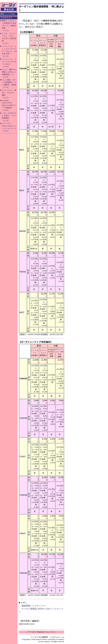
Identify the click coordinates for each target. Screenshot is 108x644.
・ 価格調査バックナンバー (32, 606)
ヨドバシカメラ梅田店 (59, 42)
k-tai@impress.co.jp (57, 637)
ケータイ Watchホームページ (41, 632)
